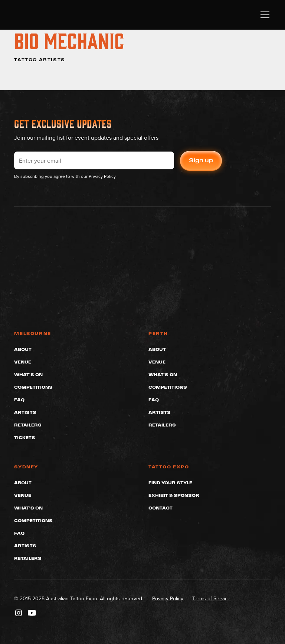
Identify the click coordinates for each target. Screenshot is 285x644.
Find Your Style (170, 483)
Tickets (25, 437)
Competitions (33, 387)
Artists (25, 412)
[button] (263, 15)
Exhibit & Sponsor (174, 495)
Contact (160, 508)
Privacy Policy (168, 598)
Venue (23, 362)
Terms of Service (211, 598)
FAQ (19, 400)
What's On (28, 374)
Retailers (28, 425)
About (23, 349)
